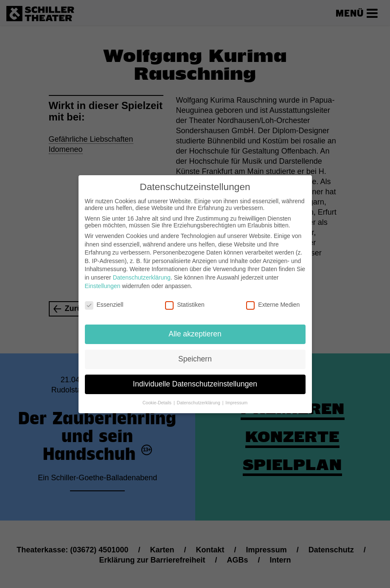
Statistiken (185, 299)
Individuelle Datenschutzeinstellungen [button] (195, 378)
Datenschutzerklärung (142, 272)
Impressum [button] (236, 397)
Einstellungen (103, 280)
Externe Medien (273, 299)
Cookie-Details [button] (158, 397)
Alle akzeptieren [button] (195, 328)
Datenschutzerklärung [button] (199, 397)
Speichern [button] (195, 353)
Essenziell (104, 299)
